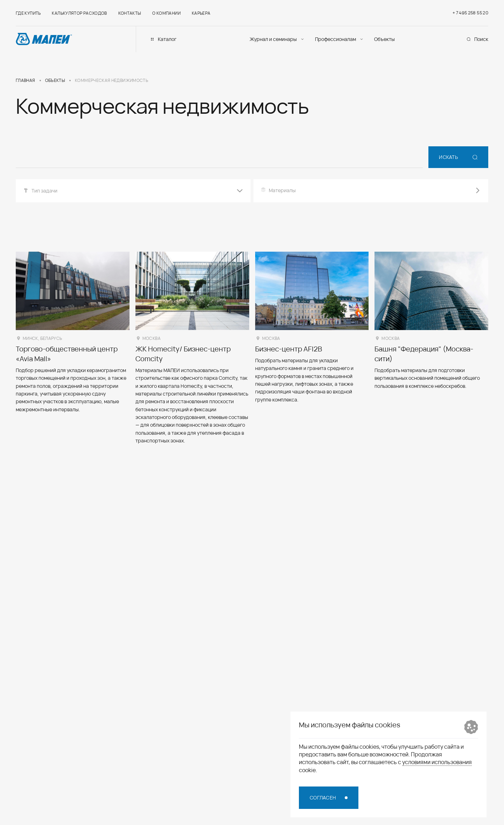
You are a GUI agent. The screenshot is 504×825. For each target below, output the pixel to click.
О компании (166, 13)
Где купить (28, 13)
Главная (26, 81)
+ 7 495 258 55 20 (470, 13)
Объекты (384, 39)
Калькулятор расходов (79, 13)
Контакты (130, 13)
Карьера (201, 13)
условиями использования (437, 762)
